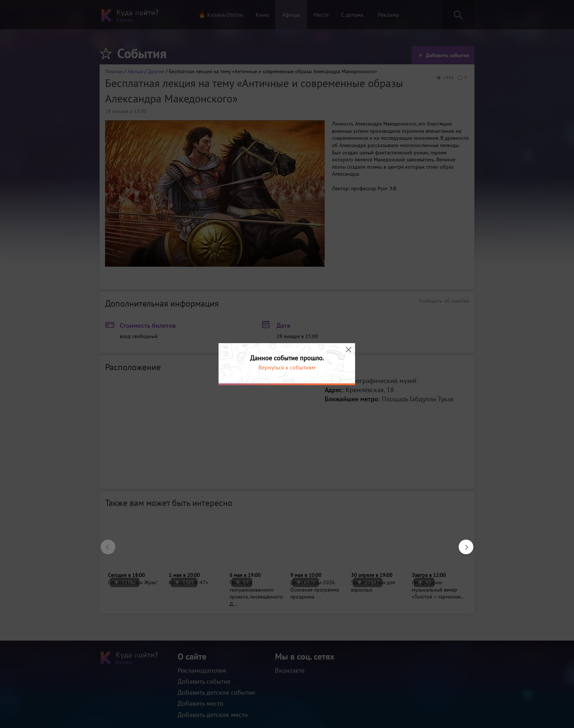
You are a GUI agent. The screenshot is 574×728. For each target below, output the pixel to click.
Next (462, 543)
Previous (104, 543)
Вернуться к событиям (287, 367)
